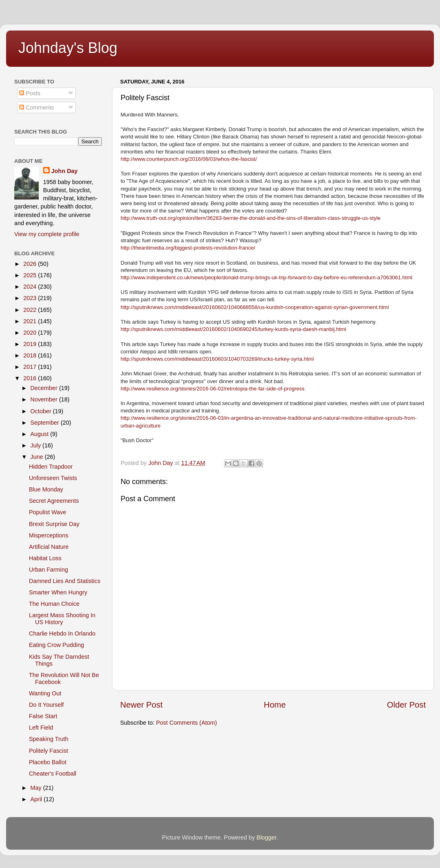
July (37, 445)
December (45, 388)
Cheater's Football (53, 774)
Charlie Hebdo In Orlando (62, 633)
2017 (31, 367)
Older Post (406, 705)
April (37, 799)
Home (275, 705)
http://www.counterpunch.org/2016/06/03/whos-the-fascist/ (189, 159)
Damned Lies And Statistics (65, 581)
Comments (37, 107)
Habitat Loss (45, 558)
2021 (31, 321)
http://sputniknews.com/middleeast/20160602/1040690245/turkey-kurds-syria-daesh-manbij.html (233, 329)
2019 (31, 344)
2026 (31, 264)
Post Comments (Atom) (187, 723)
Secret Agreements (54, 501)
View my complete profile (47, 234)
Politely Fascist (48, 751)
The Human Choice (54, 604)
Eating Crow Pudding (56, 645)
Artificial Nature (49, 547)
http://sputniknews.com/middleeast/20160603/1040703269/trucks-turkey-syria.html (217, 359)
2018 (31, 355)
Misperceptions (49, 535)
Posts (30, 93)
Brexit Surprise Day (54, 524)
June (38, 457)
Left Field (41, 728)
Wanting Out (45, 693)
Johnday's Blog (68, 48)
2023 (31, 298)
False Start (43, 716)
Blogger (267, 837)
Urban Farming (48, 570)
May (37, 788)
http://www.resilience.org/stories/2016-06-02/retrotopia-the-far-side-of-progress (213, 389)
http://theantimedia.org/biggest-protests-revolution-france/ (188, 248)
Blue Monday (46, 489)
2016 (31, 378)
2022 (31, 310)
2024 (31, 287)
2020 (31, 333)
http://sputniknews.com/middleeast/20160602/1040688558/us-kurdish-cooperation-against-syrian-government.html (255, 307)
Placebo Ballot (48, 762)
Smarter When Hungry (58, 592)
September (46, 423)
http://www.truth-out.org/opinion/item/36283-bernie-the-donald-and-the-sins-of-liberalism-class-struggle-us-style (251, 218)
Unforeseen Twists (53, 478)
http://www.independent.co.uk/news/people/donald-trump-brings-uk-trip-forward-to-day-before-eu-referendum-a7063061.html (266, 277)
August (41, 434)
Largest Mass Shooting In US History (62, 619)
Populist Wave (47, 512)
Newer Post (141, 705)
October (42, 411)
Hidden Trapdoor (51, 467)
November (45, 399)
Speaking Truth (49, 739)
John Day (65, 171)
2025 (31, 275)
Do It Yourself (46, 705)
